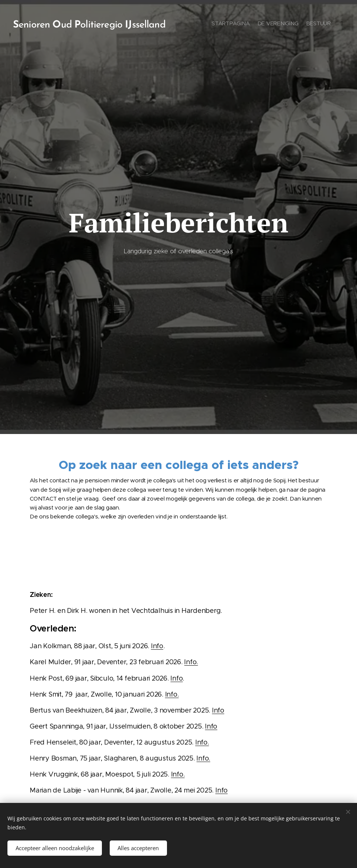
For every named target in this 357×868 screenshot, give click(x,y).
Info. (191, 662)
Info (157, 646)
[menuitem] (293, 24)
